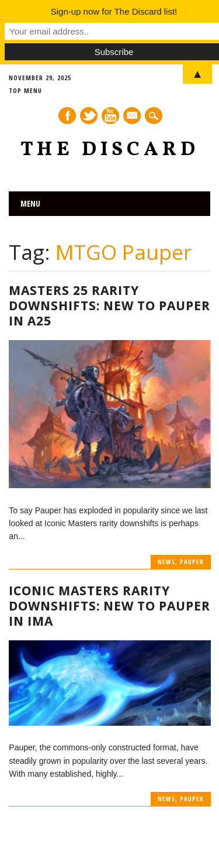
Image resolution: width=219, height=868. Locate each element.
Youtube (110, 116)
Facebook (67, 116)
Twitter (89, 116)
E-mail (133, 116)
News (166, 562)
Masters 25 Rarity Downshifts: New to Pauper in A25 (109, 306)
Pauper (192, 562)
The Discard (110, 150)
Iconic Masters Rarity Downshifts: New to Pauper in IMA (109, 606)
